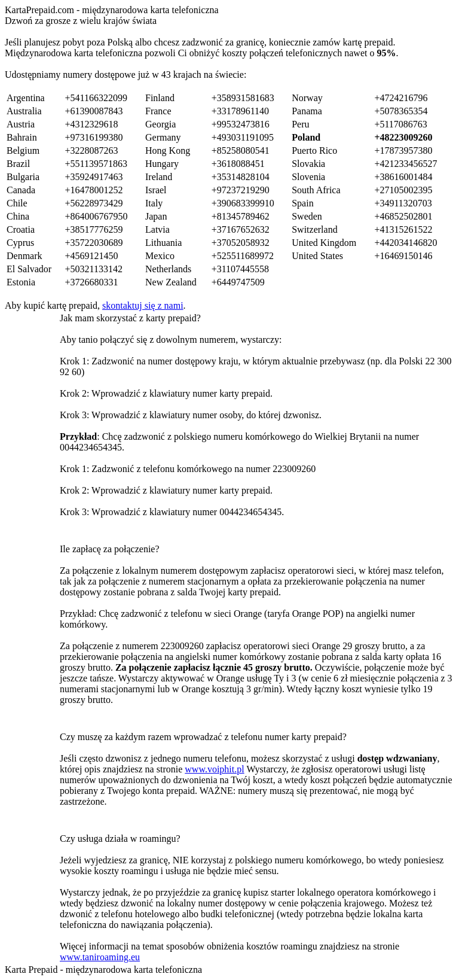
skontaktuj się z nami (143, 305)
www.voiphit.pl (214, 769)
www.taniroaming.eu (100, 957)
